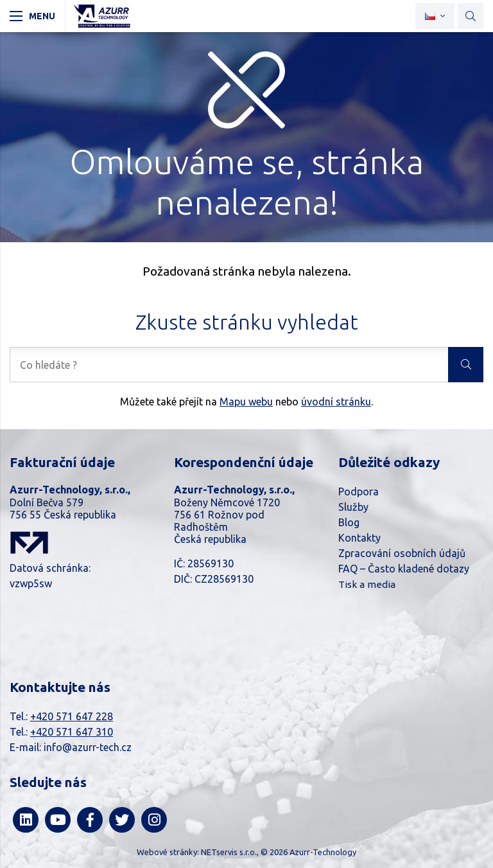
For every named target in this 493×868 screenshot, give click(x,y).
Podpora (359, 492)
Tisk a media (367, 584)
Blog (349, 522)
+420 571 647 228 (72, 716)
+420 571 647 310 (72, 732)
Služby (353, 507)
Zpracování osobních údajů (402, 553)
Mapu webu (246, 402)
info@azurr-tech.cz (88, 747)
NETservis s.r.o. (229, 852)
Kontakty (359, 538)
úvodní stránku (336, 402)
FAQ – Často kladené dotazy (404, 569)
